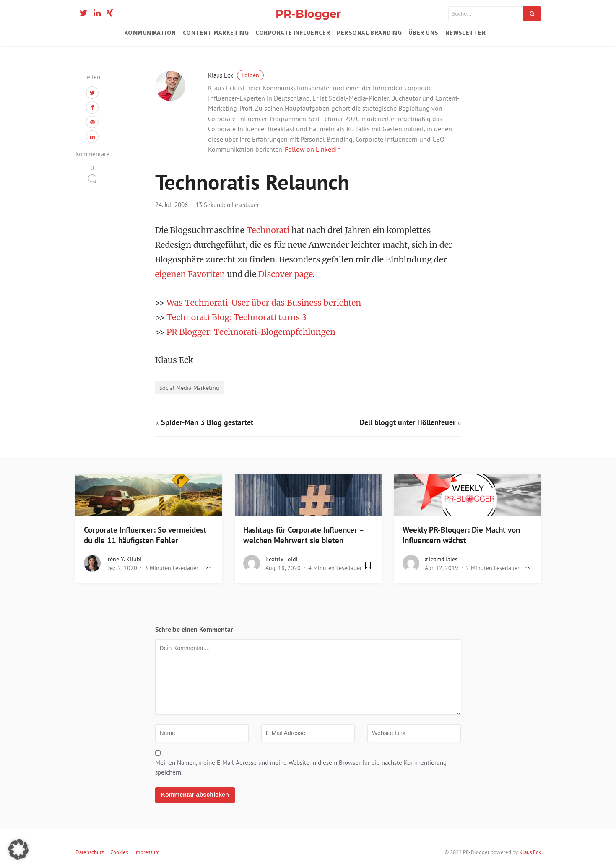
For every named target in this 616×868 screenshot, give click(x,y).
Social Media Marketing (189, 387)
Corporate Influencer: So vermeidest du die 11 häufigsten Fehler (145, 535)
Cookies (119, 852)
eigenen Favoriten (190, 274)
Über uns (424, 32)
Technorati (268, 230)
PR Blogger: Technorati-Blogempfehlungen (251, 332)
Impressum (147, 852)
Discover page (286, 274)
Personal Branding (369, 32)
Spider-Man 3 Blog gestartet (207, 422)
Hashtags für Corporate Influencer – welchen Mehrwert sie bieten (303, 535)
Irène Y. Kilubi (124, 559)
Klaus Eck (236, 75)
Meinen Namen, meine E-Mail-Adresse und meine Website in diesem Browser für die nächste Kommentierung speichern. (301, 767)
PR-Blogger (308, 14)
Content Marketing (216, 32)
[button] (18, 850)
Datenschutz (90, 852)
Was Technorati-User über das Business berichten (264, 303)
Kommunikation (150, 32)
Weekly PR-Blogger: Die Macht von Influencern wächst (461, 535)
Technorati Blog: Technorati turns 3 (237, 317)
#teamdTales (441, 559)
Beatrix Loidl (282, 559)
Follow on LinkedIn (313, 149)
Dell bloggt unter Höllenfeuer (407, 422)
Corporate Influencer (293, 32)
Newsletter (466, 32)
